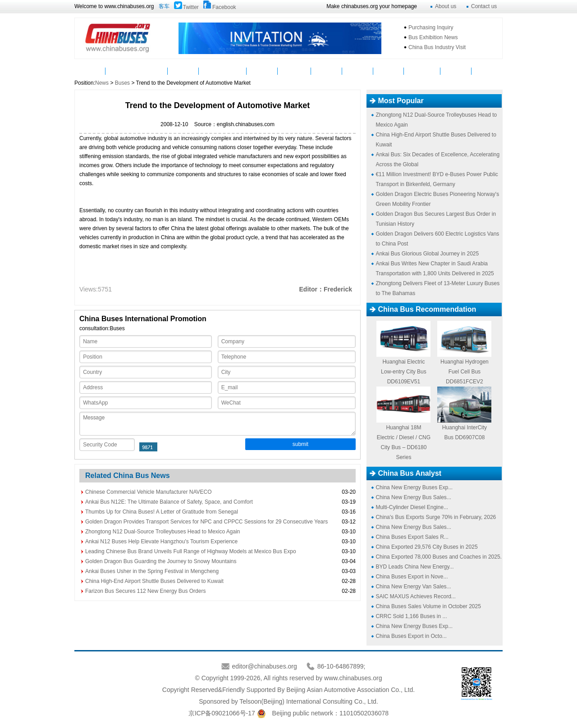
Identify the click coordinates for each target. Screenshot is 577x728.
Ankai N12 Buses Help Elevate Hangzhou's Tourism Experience (161, 541)
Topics (389, 71)
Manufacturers (223, 71)
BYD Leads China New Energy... (414, 567)
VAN (487, 71)
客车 (164, 6)
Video (262, 71)
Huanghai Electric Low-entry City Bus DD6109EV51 (404, 372)
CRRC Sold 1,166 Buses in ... (411, 616)
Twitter (191, 7)
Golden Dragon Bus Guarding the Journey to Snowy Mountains (161, 561)
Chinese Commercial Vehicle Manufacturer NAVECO (149, 492)
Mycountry (422, 71)
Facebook (224, 7)
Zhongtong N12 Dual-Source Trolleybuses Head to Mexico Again (163, 532)
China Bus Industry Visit (437, 47)
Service (326, 71)
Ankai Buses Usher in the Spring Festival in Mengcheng (152, 571)
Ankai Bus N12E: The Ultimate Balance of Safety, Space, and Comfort (169, 502)
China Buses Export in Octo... (411, 636)
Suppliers (294, 71)
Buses (152, 71)
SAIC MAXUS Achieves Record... (415, 596)
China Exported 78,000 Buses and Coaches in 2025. (439, 557)
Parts (183, 71)
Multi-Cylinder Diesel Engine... (412, 507)
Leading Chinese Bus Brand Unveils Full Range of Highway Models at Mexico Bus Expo (191, 551)
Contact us (484, 6)
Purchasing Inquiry (431, 27)
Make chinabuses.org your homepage (372, 6)
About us (446, 6)
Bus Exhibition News (433, 37)
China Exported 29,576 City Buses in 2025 (426, 547)
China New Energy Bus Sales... (413, 497)
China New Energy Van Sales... (413, 587)
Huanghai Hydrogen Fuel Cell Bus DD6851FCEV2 (465, 372)
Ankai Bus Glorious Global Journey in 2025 (427, 254)
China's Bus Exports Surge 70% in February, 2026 (436, 517)
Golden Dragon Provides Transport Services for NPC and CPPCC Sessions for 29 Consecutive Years (206, 522)
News (121, 71)
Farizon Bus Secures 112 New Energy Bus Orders (145, 591)
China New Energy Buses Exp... (414, 487)
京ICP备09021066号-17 (222, 713)
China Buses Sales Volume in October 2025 (428, 606)
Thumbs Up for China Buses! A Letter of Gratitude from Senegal (162, 512)
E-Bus (456, 71)
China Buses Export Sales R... (412, 537)
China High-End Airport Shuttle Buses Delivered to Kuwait (154, 581)
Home (90, 71)
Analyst (358, 71)
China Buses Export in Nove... (412, 577)
